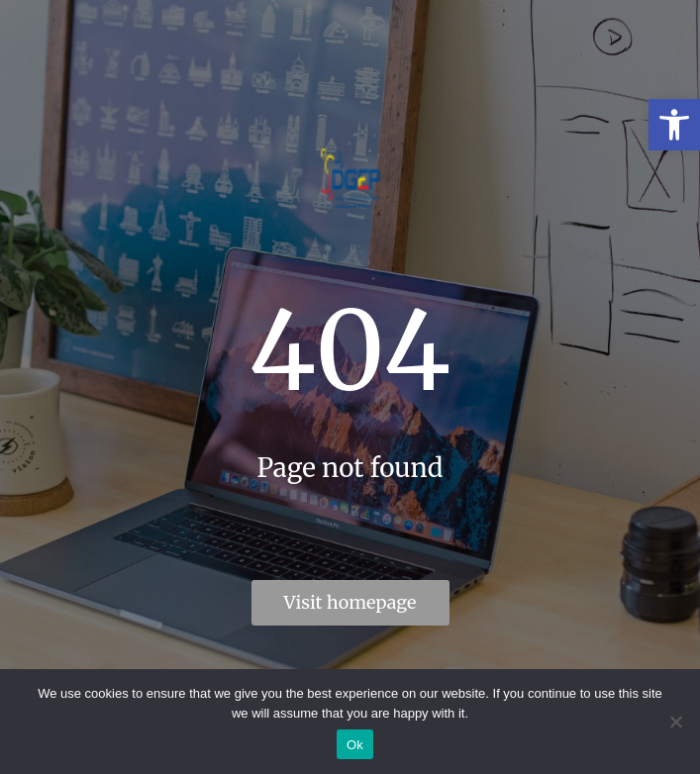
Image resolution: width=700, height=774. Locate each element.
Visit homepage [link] (350, 602)
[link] (674, 125)
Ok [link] (355, 745)
